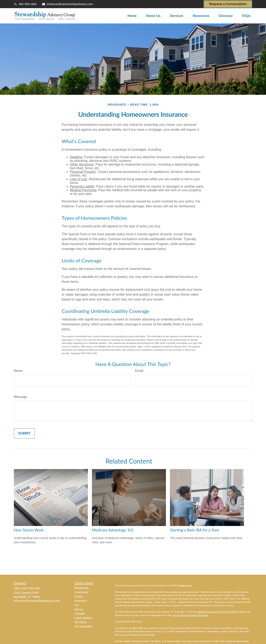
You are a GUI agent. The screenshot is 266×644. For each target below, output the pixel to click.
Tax (77, 605)
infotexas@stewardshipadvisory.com (67, 4)
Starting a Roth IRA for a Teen (195, 530)
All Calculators (83, 626)
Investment (81, 592)
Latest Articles (83, 618)
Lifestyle (80, 614)
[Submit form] (24, 433)
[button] (132, 16)
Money (79, 609)
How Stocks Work (29, 530)
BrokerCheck (185, 585)
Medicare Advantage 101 (113, 530)
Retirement (81, 588)
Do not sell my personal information (190, 615)
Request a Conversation (228, 4)
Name (18, 371)
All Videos (81, 622)
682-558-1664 (25, 4)
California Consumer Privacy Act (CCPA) (217, 612)
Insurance (81, 601)
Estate (78, 597)
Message (20, 397)
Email (139, 371)
